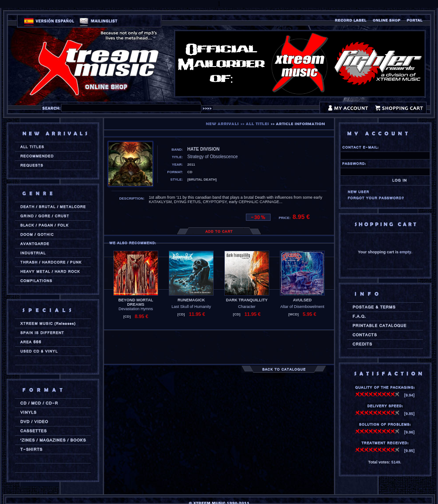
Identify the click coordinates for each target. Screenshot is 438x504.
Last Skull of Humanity (191, 307)
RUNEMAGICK (191, 300)
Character (247, 307)
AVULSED (302, 300)
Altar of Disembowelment (302, 307)
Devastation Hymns (136, 309)
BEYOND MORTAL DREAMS (136, 302)
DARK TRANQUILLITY (247, 300)
